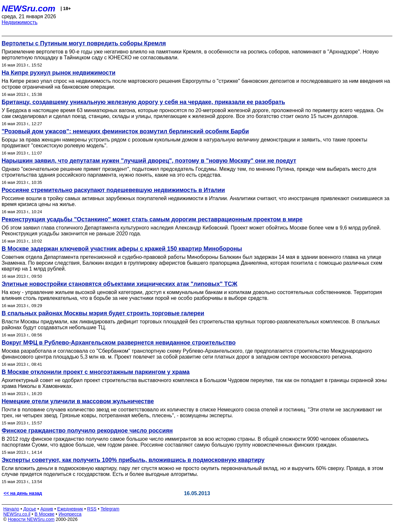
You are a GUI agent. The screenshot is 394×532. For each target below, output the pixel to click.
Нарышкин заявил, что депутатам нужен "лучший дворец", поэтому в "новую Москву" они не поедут (149, 161)
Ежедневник (70, 509)
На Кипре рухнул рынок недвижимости (58, 73)
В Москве (44, 514)
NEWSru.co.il (17, 514)
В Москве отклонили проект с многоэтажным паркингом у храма (96, 372)
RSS (92, 509)
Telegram (110, 509)
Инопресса (70, 514)
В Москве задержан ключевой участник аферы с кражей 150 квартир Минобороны (122, 249)
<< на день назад (23, 493)
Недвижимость (20, 22)
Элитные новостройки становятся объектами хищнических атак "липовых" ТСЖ (119, 284)
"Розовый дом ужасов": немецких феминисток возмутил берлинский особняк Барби (125, 131)
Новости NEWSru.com (31, 519)
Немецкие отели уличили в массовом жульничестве (78, 401)
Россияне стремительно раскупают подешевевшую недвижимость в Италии (113, 190)
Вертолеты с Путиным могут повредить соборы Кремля (84, 43)
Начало (11, 509)
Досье (30, 509)
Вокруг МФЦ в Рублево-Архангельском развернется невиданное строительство (119, 343)
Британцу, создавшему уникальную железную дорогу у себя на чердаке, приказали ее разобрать (143, 102)
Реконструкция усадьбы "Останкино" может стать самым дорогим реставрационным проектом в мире (152, 219)
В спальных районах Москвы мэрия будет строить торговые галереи (103, 313)
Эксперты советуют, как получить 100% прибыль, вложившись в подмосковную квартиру (133, 460)
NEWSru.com (29, 8)
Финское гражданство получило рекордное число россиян (87, 431)
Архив (47, 509)
